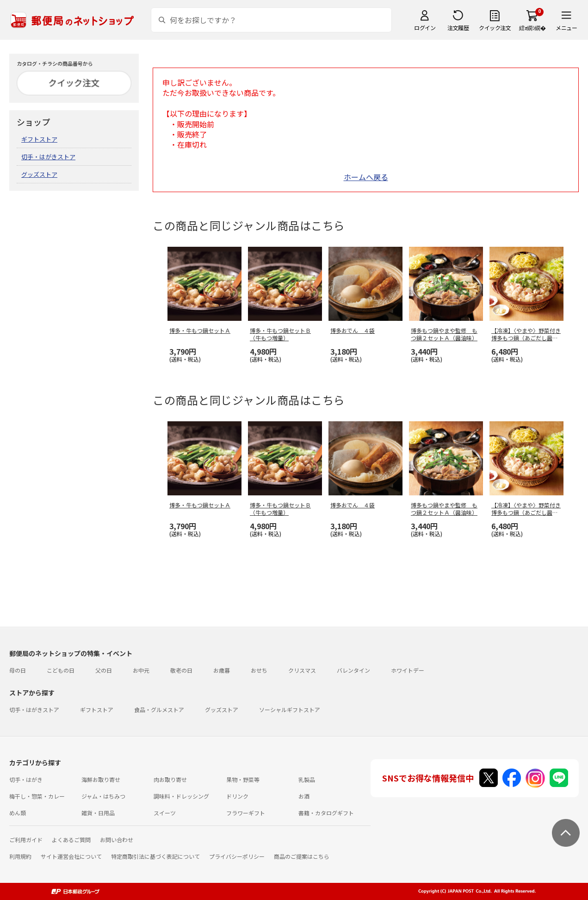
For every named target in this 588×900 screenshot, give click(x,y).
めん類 (18, 813)
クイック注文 (495, 28)
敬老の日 (181, 670)
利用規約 (20, 856)
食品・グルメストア (159, 709)
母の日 (18, 670)
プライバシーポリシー (237, 856)
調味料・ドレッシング (181, 796)
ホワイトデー (408, 670)
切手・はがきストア (48, 157)
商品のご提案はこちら (302, 856)
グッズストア (39, 174)
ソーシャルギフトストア (290, 709)
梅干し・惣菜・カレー (37, 796)
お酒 (304, 796)
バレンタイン (353, 670)
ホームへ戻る (366, 177)
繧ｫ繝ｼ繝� (532, 28)
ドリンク (237, 796)
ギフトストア (39, 139)
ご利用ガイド (26, 840)
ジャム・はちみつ (103, 796)
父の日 (104, 670)
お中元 (141, 670)
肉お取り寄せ (170, 779)
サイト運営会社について (71, 856)
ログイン (425, 28)
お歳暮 (222, 670)
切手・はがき (26, 779)
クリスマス (302, 670)
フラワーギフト (246, 813)
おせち (259, 670)
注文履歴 (458, 28)
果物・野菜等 (243, 779)
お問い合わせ (117, 840)
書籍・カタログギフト (326, 813)
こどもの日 (61, 670)
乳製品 (307, 779)
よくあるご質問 (71, 840)
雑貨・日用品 (98, 813)
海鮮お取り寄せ (101, 779)
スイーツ (165, 813)
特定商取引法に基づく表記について (155, 856)
